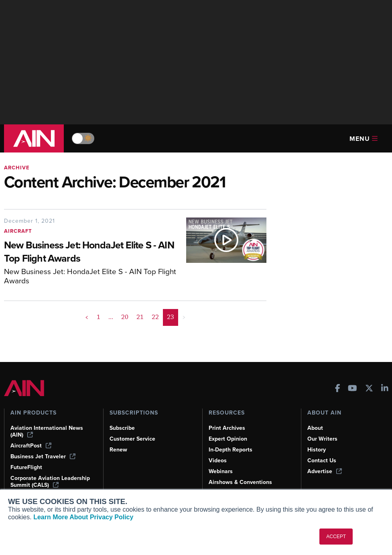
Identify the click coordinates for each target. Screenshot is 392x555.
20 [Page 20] (125, 317)
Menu (364, 139)
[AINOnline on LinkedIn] (385, 389)
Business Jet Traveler (43, 456)
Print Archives (227, 428)
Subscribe (122, 428)
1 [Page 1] (99, 317)
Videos (218, 460)
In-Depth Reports (231, 450)
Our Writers (322, 439)
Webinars (221, 471)
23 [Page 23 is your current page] (171, 317)
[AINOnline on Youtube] (352, 389)
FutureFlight (26, 467)
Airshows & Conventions (240, 482)
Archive (17, 168)
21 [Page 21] (140, 317)
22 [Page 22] (155, 317)
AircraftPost (31, 446)
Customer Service (132, 439)
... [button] (111, 317)
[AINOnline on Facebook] (338, 389)
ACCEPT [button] (336, 537)
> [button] (184, 317)
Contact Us (322, 460)
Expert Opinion (228, 439)
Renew (118, 450)
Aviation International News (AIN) (47, 431)
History (317, 450)
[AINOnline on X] (369, 389)
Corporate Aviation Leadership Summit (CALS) (50, 482)
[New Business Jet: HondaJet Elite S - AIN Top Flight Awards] (91, 252)
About (315, 428)
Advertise (325, 471)
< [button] (87, 317)
